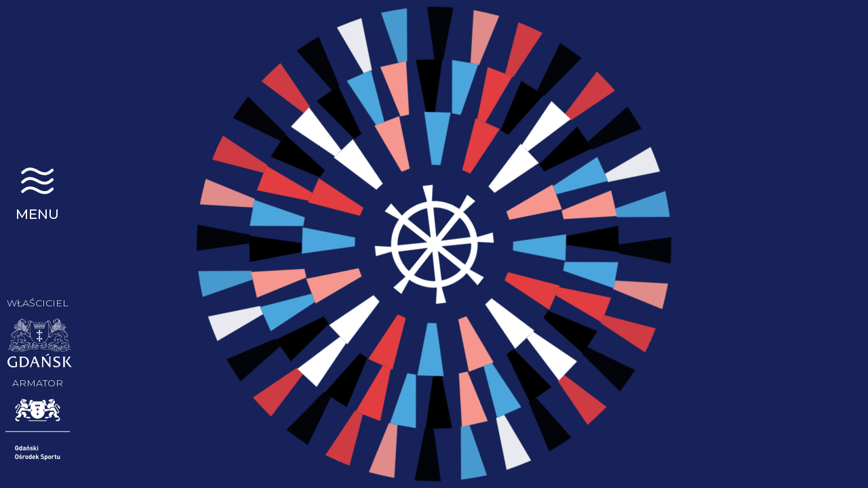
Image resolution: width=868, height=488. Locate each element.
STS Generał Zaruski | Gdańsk (37, 58)
